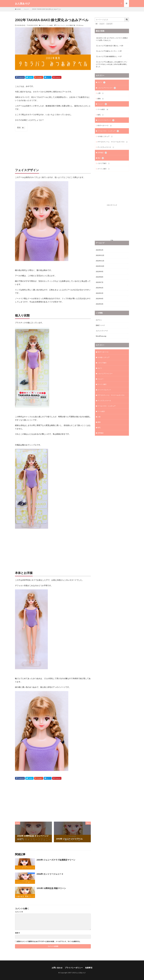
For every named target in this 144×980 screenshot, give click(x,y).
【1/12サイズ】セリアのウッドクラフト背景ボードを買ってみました (112, 39)
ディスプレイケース (106, 147)
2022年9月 (100, 277)
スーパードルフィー (106, 120)
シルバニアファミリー (107, 88)
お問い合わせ (57, 968)
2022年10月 (100, 271)
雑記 (101, 158)
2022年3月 (100, 309)
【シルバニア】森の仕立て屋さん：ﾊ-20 (109, 46)
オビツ (101, 82)
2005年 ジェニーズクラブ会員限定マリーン (56, 860)
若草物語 (102, 153)
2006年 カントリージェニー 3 (50, 874)
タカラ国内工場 (71, 25)
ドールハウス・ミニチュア (108, 131)
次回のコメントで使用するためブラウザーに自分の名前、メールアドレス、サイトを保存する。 (49, 941)
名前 (17, 933)
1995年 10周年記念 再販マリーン (51, 888)
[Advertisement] (53, 148)
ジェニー (26, 9)
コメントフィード (102, 336)
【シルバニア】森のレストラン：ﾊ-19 (109, 51)
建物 (101, 99)
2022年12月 (100, 261)
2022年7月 (100, 288)
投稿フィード (100, 331)
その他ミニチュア (105, 136)
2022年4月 (100, 304)
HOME (19, 9)
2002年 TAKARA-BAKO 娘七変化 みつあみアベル (46, 9)
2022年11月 (100, 266)
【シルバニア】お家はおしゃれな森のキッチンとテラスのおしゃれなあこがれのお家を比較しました (112, 64)
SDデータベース (105, 126)
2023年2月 (100, 255)
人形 (101, 93)
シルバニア (109, 24)
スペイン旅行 (104, 169)
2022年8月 (100, 282)
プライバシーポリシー (74, 968)
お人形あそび (22, 3)
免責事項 (89, 968)
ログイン (99, 325)
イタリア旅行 (104, 163)
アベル (58, 25)
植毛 (101, 115)
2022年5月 (100, 298)
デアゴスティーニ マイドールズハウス (113, 142)
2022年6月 (100, 293)
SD (96, 24)
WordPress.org (101, 341)
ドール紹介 (50, 25)
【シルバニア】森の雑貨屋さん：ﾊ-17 (109, 56)
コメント (19, 912)
